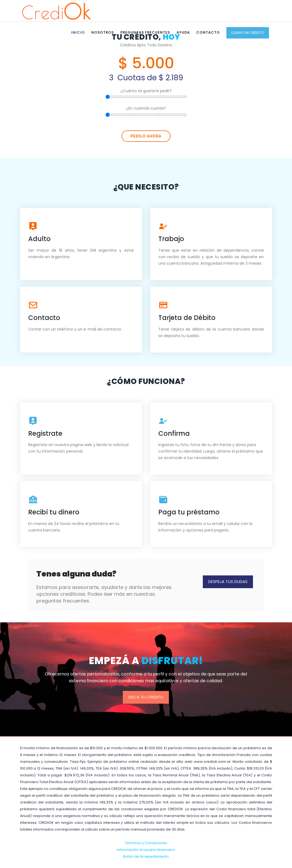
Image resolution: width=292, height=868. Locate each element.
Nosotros (103, 32)
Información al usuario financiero (146, 850)
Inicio (78, 32)
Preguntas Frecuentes (145, 32)
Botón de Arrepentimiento (146, 856)
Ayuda (183, 32)
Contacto (208, 32)
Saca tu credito (146, 697)
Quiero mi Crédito (248, 33)
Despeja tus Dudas (228, 582)
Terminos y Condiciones (146, 843)
